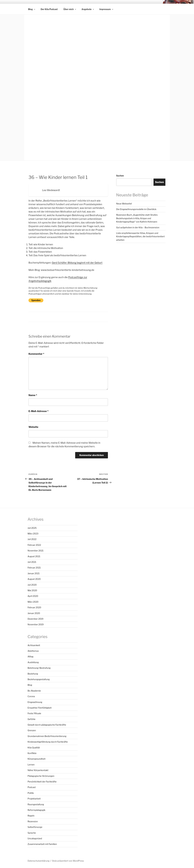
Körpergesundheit (37, 759)
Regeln (31, 816)
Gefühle (32, 719)
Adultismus (33, 651)
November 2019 (36, 624)
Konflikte (32, 753)
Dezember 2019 (35, 619)
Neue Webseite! (124, 204)
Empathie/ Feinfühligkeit (40, 708)
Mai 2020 (32, 590)
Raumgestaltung (36, 804)
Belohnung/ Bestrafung (39, 668)
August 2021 (34, 556)
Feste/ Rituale (34, 713)
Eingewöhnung (35, 702)
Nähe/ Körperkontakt (38, 770)
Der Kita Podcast (49, 9)
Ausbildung (33, 662)
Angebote (88, 9)
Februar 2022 (34, 545)
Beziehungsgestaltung (39, 679)
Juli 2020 (32, 585)
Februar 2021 (34, 568)
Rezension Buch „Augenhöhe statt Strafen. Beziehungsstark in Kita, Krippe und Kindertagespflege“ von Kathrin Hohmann (137, 218)
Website (33, 427)
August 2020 (34, 579)
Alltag (30, 657)
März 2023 (33, 534)
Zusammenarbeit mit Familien (42, 844)
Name (33, 395)
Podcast (32, 787)
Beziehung (33, 674)
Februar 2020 (34, 607)
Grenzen (32, 730)
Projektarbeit (34, 799)
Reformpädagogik (36, 810)
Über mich (70, 9)
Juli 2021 (32, 562)
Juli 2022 (32, 539)
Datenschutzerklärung (39, 861)
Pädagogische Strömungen (41, 776)
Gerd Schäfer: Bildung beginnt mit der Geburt (77, 263)
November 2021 (36, 551)
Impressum (107, 9)
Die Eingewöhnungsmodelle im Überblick (136, 209)
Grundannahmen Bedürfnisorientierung (47, 736)
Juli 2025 (32, 528)
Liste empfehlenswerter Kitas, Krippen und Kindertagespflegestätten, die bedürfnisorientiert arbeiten (140, 236)
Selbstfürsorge (35, 827)
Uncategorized (35, 838)
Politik (31, 793)
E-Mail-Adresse (38, 411)
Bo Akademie (34, 691)
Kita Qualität (34, 748)
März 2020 (33, 602)
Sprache (32, 833)
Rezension (33, 821)
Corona (31, 696)
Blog (32, 9)
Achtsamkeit (34, 645)
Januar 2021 (34, 573)
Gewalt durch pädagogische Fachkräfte (47, 725)
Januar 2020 (34, 613)
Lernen (31, 765)
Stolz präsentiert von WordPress (68, 861)
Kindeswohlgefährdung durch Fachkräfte (48, 742)
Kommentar (36, 354)
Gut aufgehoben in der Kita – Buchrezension (138, 227)
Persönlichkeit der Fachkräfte (42, 782)
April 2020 (33, 596)
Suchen (120, 176)
